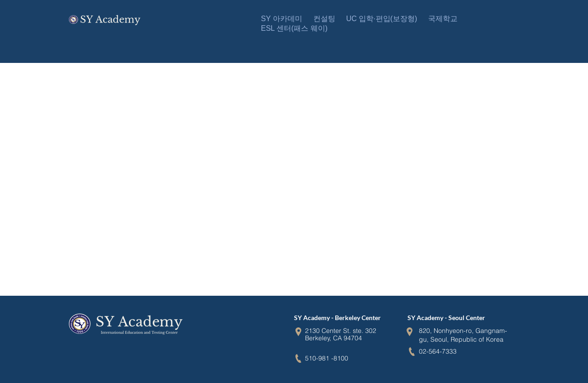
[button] (282, 19)
